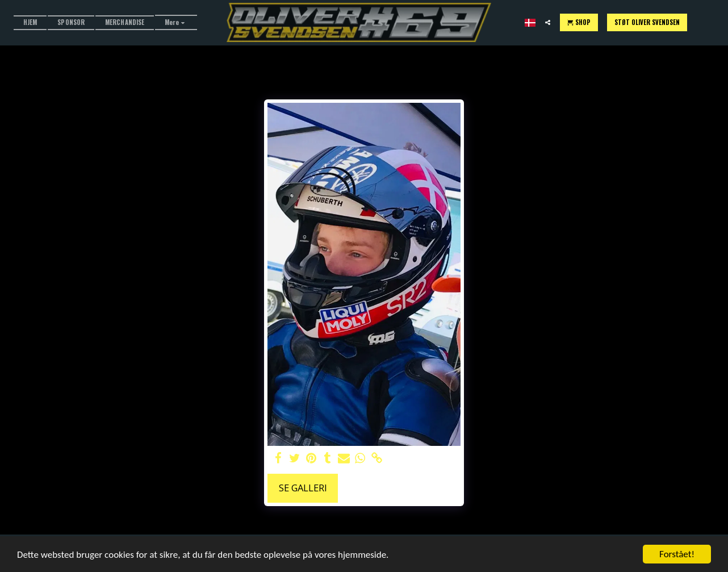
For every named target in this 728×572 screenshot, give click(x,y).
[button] (548, 22)
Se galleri (303, 488)
